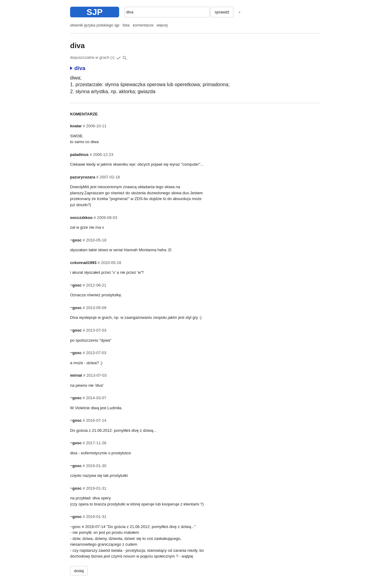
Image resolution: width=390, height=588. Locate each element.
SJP (95, 12)
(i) (112, 58)
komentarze (143, 25)
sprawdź (222, 12)
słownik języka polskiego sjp (95, 25)
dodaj (79, 571)
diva (78, 68)
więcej (162, 25)
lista (126, 25)
